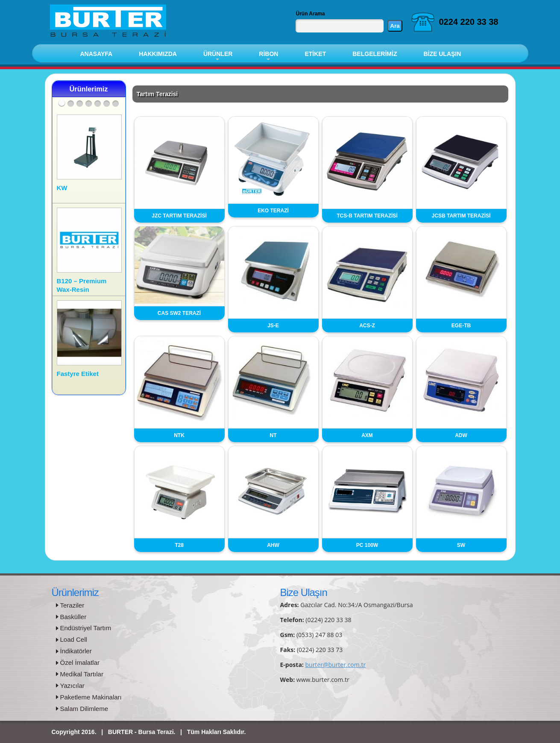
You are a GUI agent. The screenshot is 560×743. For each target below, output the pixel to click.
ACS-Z (367, 326)
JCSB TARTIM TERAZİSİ (461, 216)
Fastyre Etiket (78, 374)
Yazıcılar (72, 686)
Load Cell (74, 639)
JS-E (273, 326)
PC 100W (367, 545)
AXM (367, 435)
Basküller (73, 617)
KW (62, 188)
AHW (273, 545)
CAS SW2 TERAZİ (179, 313)
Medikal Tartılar (82, 674)
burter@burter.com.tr (336, 665)
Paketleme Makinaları (91, 697)
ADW (461, 435)
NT (273, 435)
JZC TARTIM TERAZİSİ (179, 216)
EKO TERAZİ (273, 211)
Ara (395, 26)
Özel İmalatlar (80, 662)
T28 (179, 545)
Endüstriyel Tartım (86, 628)
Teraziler (72, 605)
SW (461, 545)
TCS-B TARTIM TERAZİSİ (367, 216)
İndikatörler (76, 651)
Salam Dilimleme (84, 709)
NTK (179, 435)
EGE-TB (461, 326)
